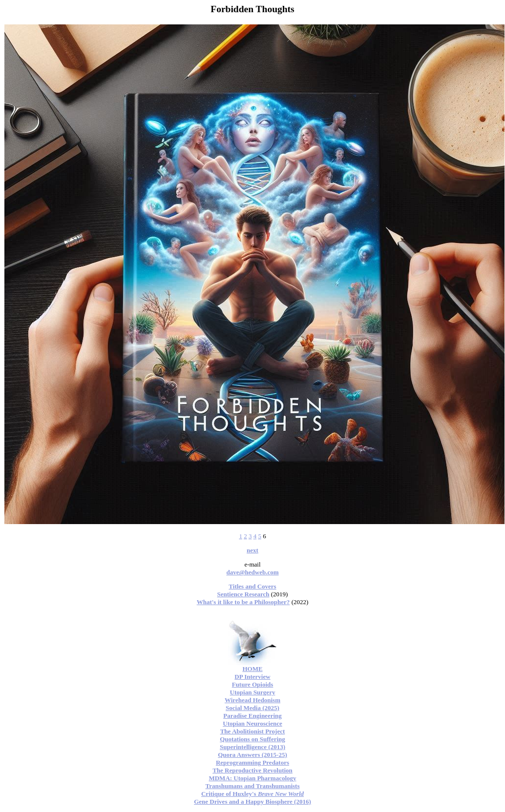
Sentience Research (243, 594)
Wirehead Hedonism (252, 700)
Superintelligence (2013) (252, 747)
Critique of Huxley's (252, 794)
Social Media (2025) (252, 708)
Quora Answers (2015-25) (252, 755)
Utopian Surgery (253, 692)
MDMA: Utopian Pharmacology (252, 778)
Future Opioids (253, 684)
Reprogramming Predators (252, 762)
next (252, 550)
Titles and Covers (252, 586)
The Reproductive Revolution (252, 770)
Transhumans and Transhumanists (253, 786)
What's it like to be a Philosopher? (243, 602)
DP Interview (252, 677)
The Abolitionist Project (253, 731)
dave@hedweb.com (252, 572)
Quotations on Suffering (252, 739)
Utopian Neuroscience (252, 723)
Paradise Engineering (252, 716)
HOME (252, 669)
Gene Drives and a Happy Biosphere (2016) (252, 802)
